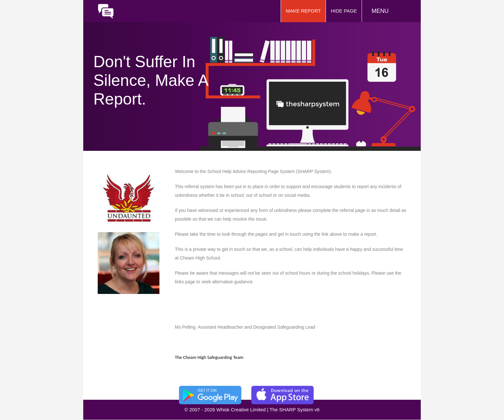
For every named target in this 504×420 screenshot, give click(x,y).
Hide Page (344, 11)
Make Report (303, 11)
